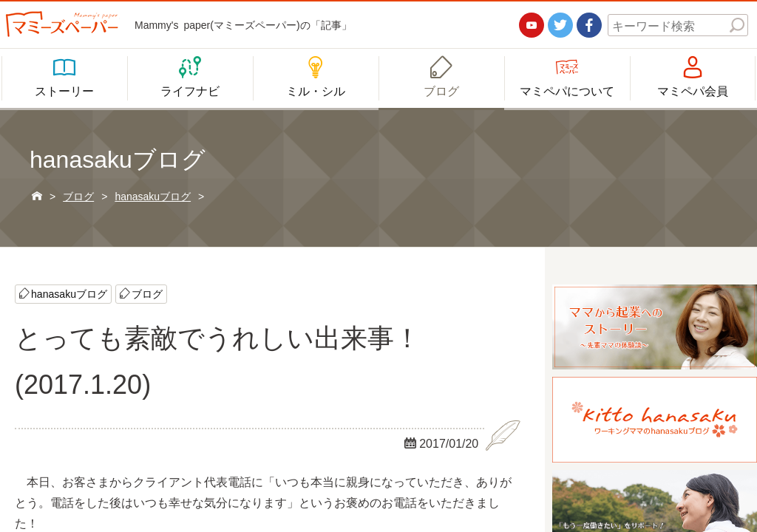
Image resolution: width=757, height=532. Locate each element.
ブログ (147, 293)
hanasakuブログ (69, 293)
